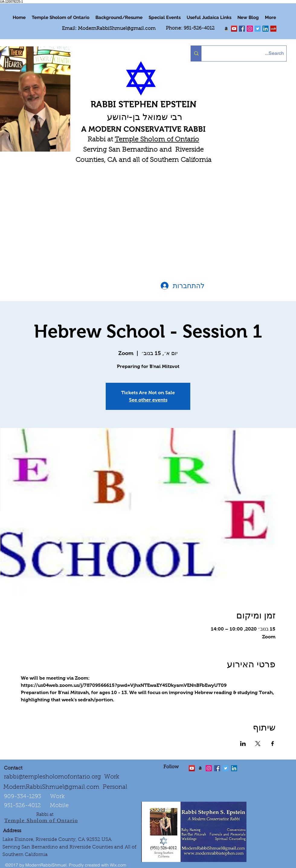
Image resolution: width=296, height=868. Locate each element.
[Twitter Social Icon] (258, 29)
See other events (148, 400)
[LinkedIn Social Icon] (265, 29)
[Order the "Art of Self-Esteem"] (200, 768)
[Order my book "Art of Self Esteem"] (226, 29)
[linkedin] (250, 29)
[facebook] (242, 29)
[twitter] (234, 29)
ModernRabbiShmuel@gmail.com (117, 29)
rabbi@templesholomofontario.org (52, 777)
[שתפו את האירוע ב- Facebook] (273, 744)
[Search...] (249, 53)
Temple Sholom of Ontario (157, 140)
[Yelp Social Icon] (273, 29)
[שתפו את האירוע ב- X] (258, 744)
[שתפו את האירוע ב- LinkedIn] (243, 744)
